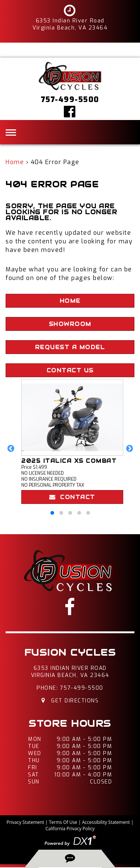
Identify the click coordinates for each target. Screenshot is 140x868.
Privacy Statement (25, 822)
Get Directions (70, 701)
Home (15, 162)
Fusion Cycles (70, 652)
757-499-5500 (82, 688)
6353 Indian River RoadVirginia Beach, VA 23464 (70, 672)
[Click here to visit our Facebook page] (70, 111)
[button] (11, 448)
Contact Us (70, 370)
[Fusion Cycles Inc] (70, 76)
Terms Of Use (63, 822)
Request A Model (70, 347)
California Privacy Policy (70, 829)
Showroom (70, 324)
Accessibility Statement (106, 822)
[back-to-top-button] (70, 858)
